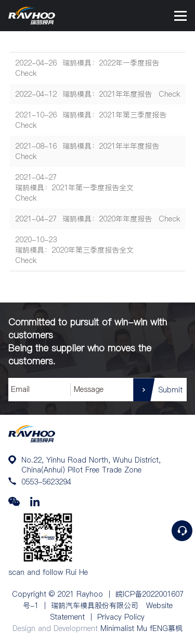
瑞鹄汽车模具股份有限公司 (95, 606)
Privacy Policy (121, 617)
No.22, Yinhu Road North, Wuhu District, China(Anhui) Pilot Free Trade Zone (91, 465)
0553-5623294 (46, 482)
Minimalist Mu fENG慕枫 (141, 628)
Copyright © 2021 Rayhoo (57, 594)
